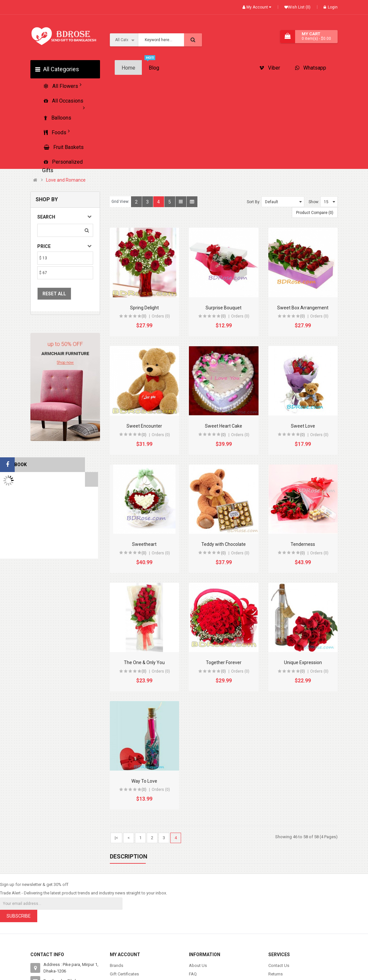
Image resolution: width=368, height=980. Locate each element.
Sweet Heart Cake (224, 426)
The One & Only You (144, 662)
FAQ (193, 974)
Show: (314, 202)
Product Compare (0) (315, 213)
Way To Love (144, 781)
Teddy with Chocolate (224, 544)
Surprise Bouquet (224, 308)
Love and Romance (66, 180)
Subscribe (19, 916)
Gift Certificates (124, 974)
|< (116, 838)
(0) (144, 316)
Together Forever (224, 662)
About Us (198, 965)
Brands (117, 965)
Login (331, 7)
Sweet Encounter (144, 426)
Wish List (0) (299, 7)
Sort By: (254, 202)
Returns (276, 974)
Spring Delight (144, 308)
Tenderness (303, 544)
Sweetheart (144, 544)
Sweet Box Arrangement (303, 308)
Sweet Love (303, 426)
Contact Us (279, 965)
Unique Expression (303, 662)
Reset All (54, 294)
